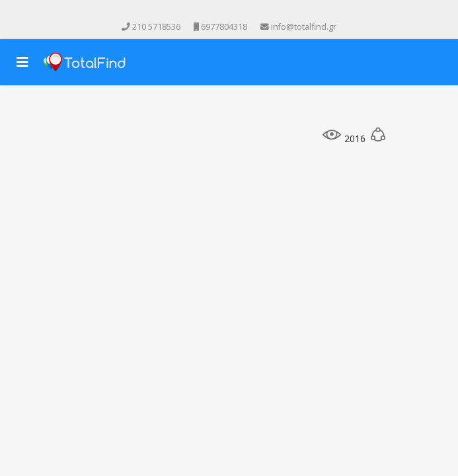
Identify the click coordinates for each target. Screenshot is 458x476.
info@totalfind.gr (304, 27)
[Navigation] (22, 62)
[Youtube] (220, 12)
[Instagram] (239, 12)
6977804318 (224, 27)
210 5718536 (156, 27)
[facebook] (202, 12)
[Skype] (257, 12)
